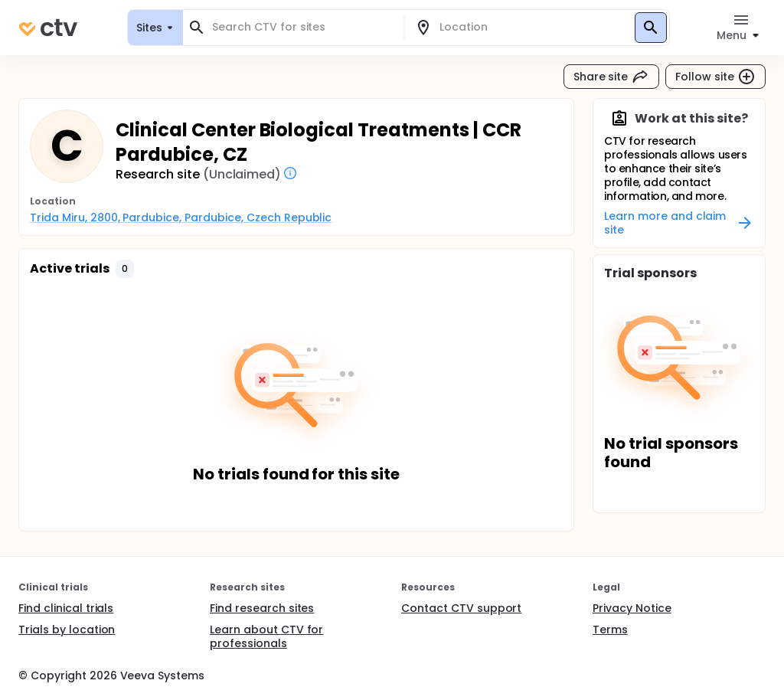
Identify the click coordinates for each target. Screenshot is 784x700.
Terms (610, 630)
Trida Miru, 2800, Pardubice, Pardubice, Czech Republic (181, 218)
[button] (125, 269)
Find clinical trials (66, 608)
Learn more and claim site (679, 223)
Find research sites (262, 608)
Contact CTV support (461, 608)
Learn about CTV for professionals (266, 636)
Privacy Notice (632, 608)
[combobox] (302, 27)
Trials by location (67, 630)
